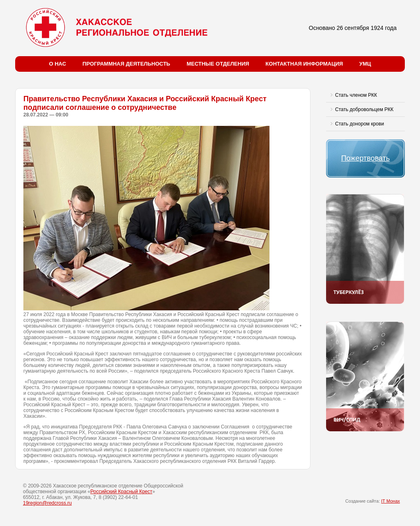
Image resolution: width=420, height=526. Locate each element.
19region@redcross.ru (47, 503)
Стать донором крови (360, 124)
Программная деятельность (126, 64)
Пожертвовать (366, 158)
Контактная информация (304, 64)
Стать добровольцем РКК (364, 109)
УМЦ (365, 64)
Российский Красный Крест (121, 492)
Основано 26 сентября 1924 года (353, 28)
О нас (58, 64)
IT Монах (390, 501)
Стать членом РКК (356, 95)
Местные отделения (218, 64)
